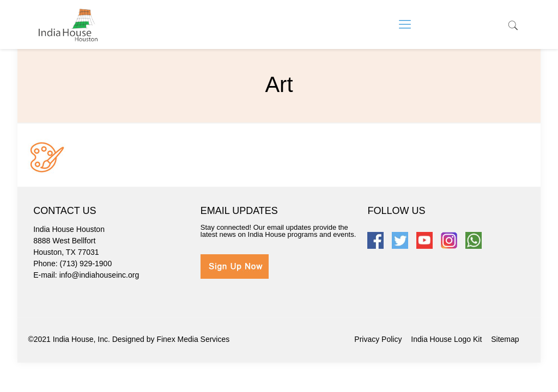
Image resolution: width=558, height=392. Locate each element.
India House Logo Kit (446, 339)
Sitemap (505, 339)
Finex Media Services (193, 339)
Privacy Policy (378, 339)
